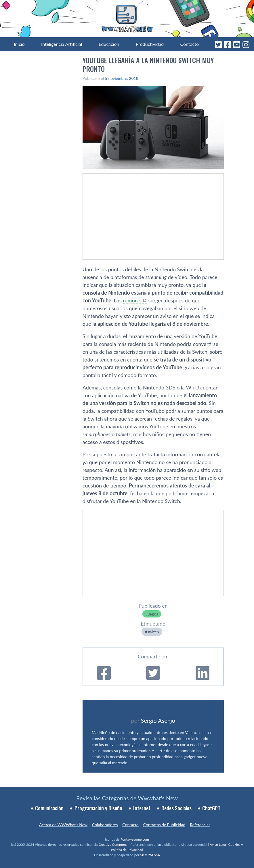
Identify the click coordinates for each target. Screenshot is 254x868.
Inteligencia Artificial (62, 44)
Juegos (152, 614)
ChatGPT (211, 808)
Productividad (150, 44)
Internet (142, 808)
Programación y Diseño (98, 808)
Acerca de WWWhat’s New (63, 825)
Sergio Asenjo (158, 720)
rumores (132, 300)
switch (153, 632)
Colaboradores (105, 825)
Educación (109, 44)
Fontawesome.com (135, 839)
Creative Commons (113, 845)
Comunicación (49, 808)
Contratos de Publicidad (164, 825)
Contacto (189, 44)
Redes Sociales (176, 808)
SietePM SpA (150, 855)
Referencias (200, 825)
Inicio (19, 44)
